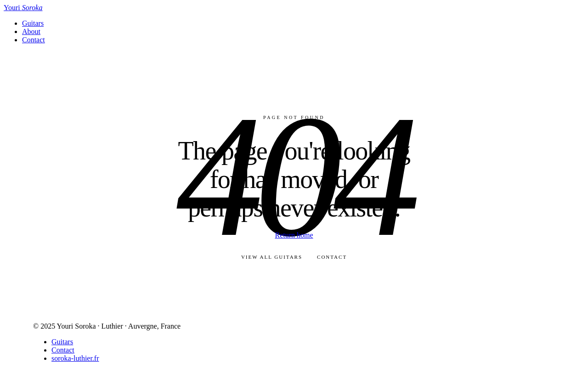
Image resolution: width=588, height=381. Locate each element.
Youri (23, 8)
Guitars (33, 23)
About (31, 31)
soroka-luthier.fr (75, 358)
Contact (34, 40)
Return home (294, 235)
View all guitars (272, 257)
